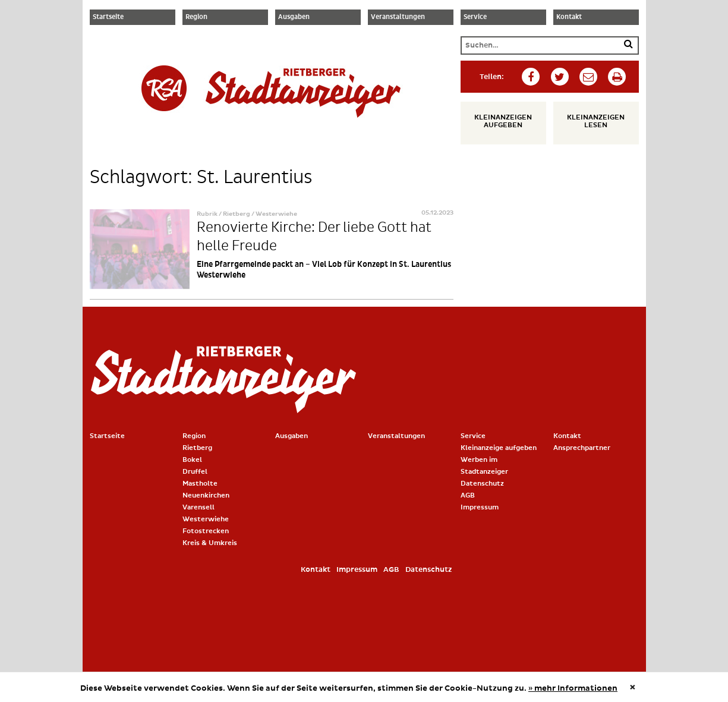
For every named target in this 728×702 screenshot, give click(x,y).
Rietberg (197, 448)
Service (475, 17)
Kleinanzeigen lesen (596, 121)
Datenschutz (482, 484)
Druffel (195, 472)
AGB (468, 495)
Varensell (198, 507)
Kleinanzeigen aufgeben (503, 121)
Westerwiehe (206, 519)
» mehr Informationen (573, 688)
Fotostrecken (206, 531)
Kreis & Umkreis (210, 543)
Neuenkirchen (206, 495)
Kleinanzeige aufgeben (499, 448)
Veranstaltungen (398, 17)
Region (196, 17)
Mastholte (200, 484)
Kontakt (569, 17)
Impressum (480, 507)
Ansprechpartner (582, 448)
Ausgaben (294, 17)
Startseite (108, 17)
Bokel (192, 460)
